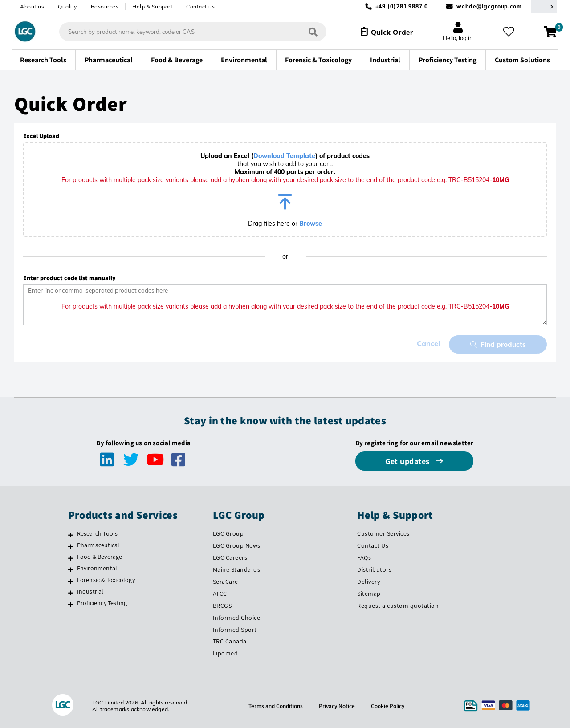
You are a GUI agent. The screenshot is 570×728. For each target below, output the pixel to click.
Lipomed (226, 652)
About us (32, 6)
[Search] (309, 31)
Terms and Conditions (274, 704)
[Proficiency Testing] (71, 603)
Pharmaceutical (98, 544)
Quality (67, 6)
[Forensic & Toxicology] (71, 580)
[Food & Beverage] (71, 557)
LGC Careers (230, 556)
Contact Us (373, 544)
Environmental (97, 567)
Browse (311, 224)
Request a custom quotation (398, 604)
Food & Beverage (100, 555)
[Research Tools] (71, 533)
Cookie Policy (389, 704)
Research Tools (98, 532)
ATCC (220, 592)
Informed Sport (235, 628)
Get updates (408, 460)
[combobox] (189, 32)
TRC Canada (230, 640)
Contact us (200, 6)
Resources (105, 6)
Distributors (374, 568)
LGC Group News (237, 544)
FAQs (364, 556)
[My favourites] (509, 32)
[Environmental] (71, 568)
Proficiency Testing (102, 602)
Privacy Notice (338, 704)
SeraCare (226, 580)
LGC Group (228, 532)
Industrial (90, 590)
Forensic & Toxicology (106, 578)
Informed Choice (237, 616)
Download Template (284, 156)
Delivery (368, 580)
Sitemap (369, 592)
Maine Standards (237, 568)
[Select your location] (544, 6)
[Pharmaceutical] (71, 545)
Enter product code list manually (69, 278)
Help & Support (152, 6)
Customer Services (383, 532)
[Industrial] (71, 591)
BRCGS (222, 604)
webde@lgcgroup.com (489, 6)
